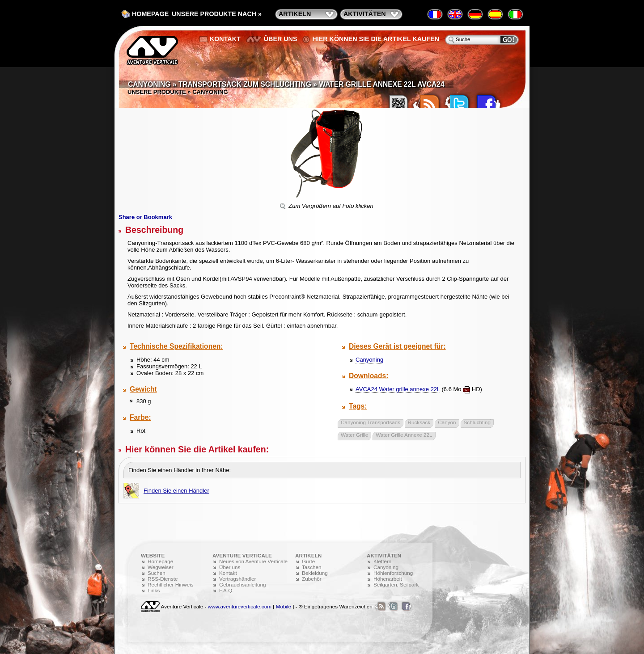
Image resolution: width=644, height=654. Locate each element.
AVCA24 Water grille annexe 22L (398, 389)
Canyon (447, 422)
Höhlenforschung (393, 573)
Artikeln (295, 14)
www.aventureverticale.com (240, 606)
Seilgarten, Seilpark (396, 584)
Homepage (150, 14)
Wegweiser (161, 567)
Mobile (284, 606)
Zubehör (312, 579)
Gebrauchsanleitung (243, 584)
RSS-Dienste (163, 579)
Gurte (308, 561)
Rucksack (419, 422)
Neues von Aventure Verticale (253, 561)
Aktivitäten (365, 14)
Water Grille (354, 435)
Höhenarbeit (388, 579)
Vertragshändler (238, 579)
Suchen (157, 573)
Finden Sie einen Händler (176, 491)
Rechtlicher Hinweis (171, 584)
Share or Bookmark (145, 217)
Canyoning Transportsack (371, 422)
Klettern (382, 561)
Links (154, 590)
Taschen (312, 567)
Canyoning (369, 360)
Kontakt (225, 39)
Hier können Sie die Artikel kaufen (376, 39)
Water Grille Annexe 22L (404, 435)
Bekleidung (315, 573)
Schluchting (477, 422)
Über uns (281, 39)
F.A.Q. (226, 590)
